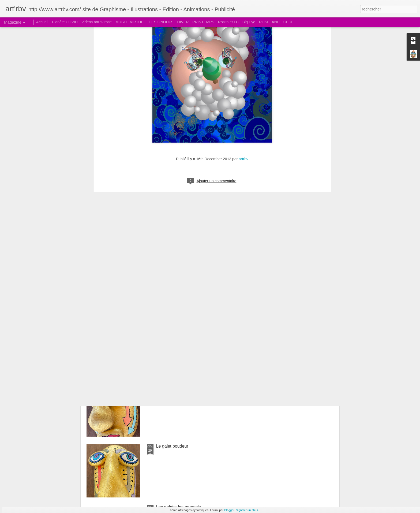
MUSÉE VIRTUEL (131, 22)
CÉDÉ (289, 22)
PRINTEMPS (203, 22)
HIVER (183, 22)
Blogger (229, 510)
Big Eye (249, 22)
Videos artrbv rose (97, 22)
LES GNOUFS (161, 22)
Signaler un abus (247, 510)
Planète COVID (65, 22)
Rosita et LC (228, 22)
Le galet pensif (170, 385)
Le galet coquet (171, 324)
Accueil (42, 22)
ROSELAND (269, 22)
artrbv (243, 49)
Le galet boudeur (172, 446)
